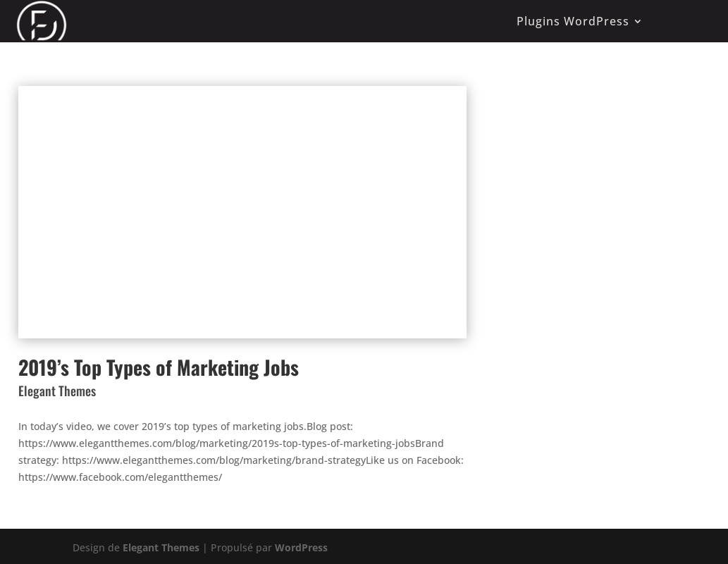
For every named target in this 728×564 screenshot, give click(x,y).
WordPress (301, 547)
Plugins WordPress (573, 21)
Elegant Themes (161, 547)
